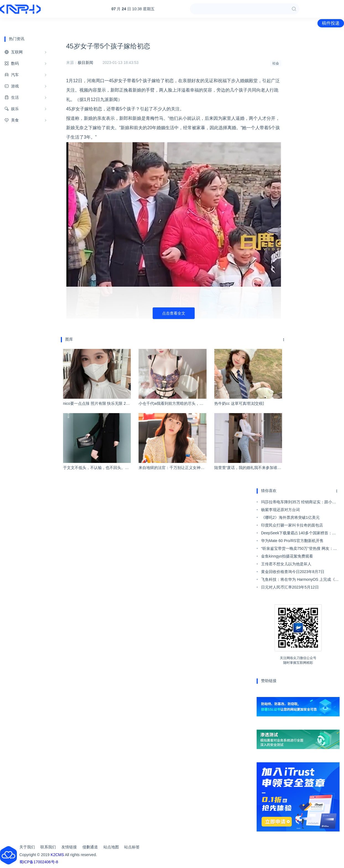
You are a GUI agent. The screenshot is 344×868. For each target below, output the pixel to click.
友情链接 (69, 847)
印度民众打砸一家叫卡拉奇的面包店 (292, 525)
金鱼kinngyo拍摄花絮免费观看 (287, 556)
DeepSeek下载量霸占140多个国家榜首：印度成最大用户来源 (299, 534)
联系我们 (48, 847)
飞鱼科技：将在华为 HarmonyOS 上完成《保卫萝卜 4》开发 (300, 580)
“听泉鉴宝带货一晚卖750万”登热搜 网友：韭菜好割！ (299, 549)
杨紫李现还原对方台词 (280, 510)
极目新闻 (85, 63)
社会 (276, 63)
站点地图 (111, 847)
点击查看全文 (174, 313)
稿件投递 (331, 23)
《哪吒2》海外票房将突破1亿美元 (290, 517)
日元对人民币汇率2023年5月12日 (290, 587)
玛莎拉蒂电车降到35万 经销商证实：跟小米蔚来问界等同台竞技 (299, 503)
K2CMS (57, 855)
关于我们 (27, 847)
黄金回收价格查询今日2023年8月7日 (293, 572)
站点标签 (132, 847)
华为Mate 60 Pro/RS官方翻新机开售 (292, 541)
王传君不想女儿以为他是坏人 (286, 564)
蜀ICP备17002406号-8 (39, 862)
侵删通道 (90, 847)
